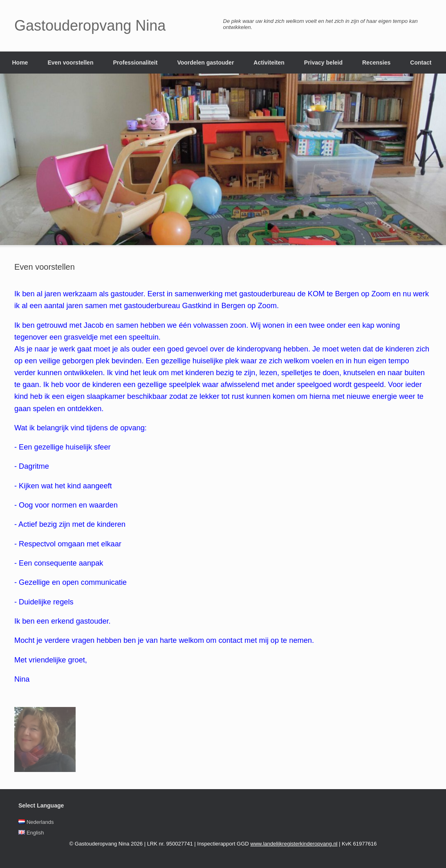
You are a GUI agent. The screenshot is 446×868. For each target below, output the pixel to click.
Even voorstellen (70, 63)
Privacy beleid (323, 63)
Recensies (376, 63)
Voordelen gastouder (205, 63)
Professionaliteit (135, 63)
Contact (421, 63)
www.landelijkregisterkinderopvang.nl (294, 844)
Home (20, 63)
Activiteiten (269, 63)
